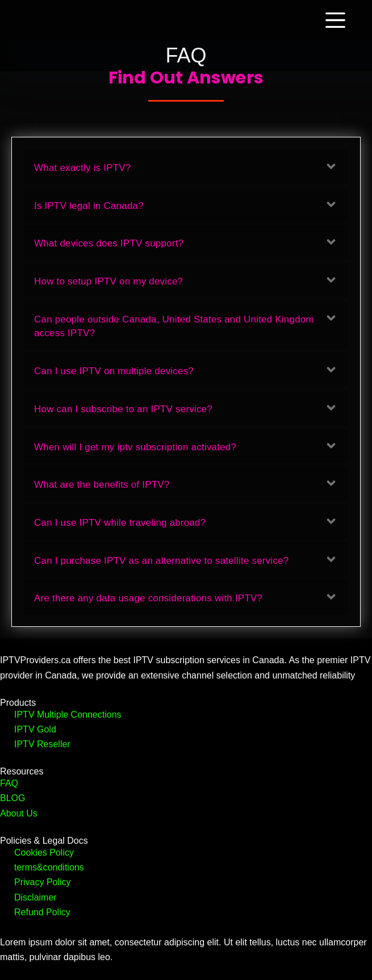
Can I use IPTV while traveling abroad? (120, 523)
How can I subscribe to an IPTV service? (123, 409)
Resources (22, 771)
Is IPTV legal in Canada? (89, 206)
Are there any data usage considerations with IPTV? (148, 598)
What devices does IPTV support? (109, 243)
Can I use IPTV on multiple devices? (114, 371)
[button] (186, 167)
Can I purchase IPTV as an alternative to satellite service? (161, 561)
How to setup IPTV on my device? (108, 281)
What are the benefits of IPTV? (102, 485)
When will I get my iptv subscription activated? (135, 447)
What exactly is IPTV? (82, 168)
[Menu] (338, 20)
